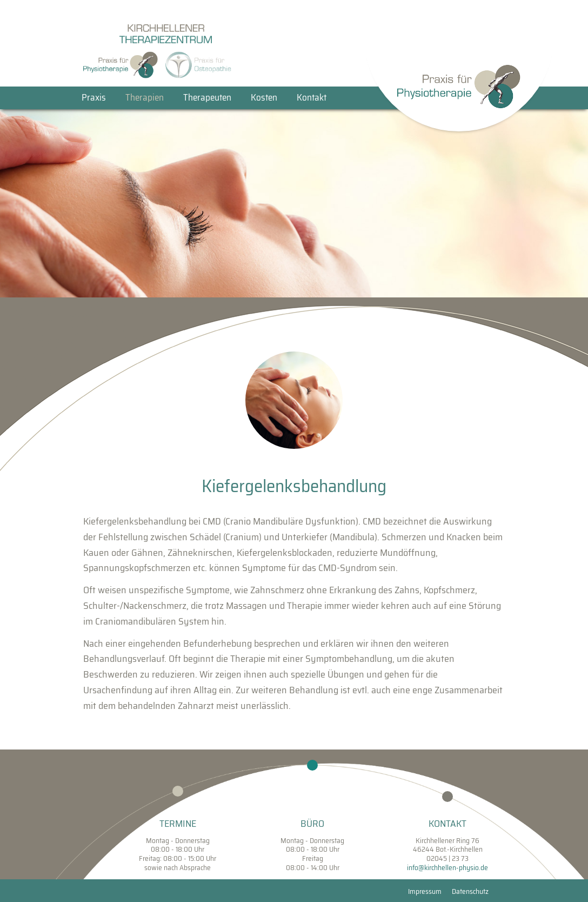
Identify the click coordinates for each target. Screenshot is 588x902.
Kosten (264, 98)
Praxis (94, 98)
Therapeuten (207, 98)
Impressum (425, 891)
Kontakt (312, 98)
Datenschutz (470, 891)
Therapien (145, 98)
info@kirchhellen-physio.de (447, 868)
